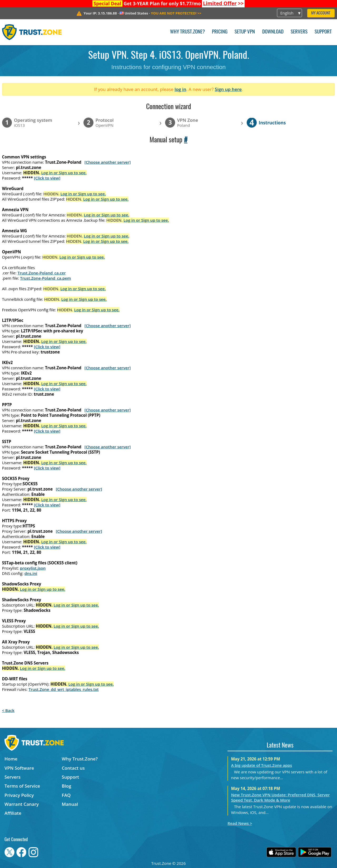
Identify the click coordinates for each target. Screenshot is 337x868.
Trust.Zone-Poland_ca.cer (41, 273)
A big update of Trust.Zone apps (262, 765)
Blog (67, 786)
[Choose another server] (108, 162)
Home (11, 759)
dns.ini (31, 573)
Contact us (73, 768)
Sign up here (228, 89)
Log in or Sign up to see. (64, 173)
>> (223, 3)
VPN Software (19, 768)
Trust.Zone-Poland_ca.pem (45, 278)
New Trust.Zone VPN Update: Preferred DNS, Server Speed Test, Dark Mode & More (281, 797)
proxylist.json (33, 568)
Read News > (240, 823)
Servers (299, 32)
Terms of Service (22, 786)
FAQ (66, 795)
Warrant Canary (22, 804)
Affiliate (13, 813)
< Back (8, 710)
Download (273, 32)
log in (180, 89)
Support (323, 32)
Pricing (220, 32)
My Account (321, 13)
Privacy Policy (19, 795)
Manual (70, 804)
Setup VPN (245, 32)
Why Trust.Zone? (187, 32)
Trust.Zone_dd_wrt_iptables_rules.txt (64, 689)
